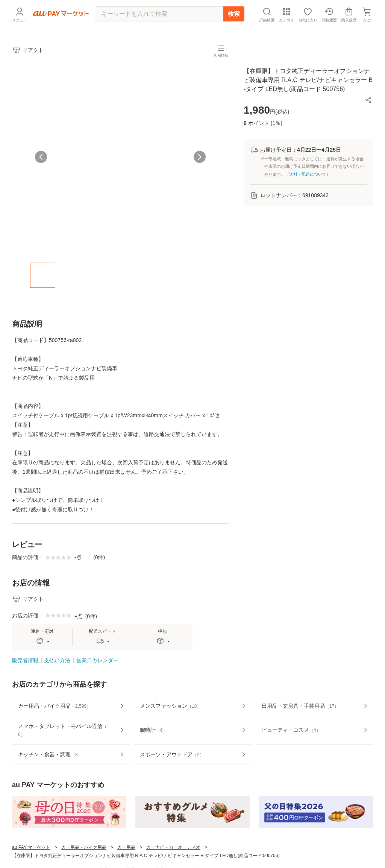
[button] (368, 100)
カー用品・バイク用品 (84, 847)
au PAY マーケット (31, 847)
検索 (234, 14)
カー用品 (126, 847)
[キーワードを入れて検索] (159, 14)
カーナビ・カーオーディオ (173, 847)
